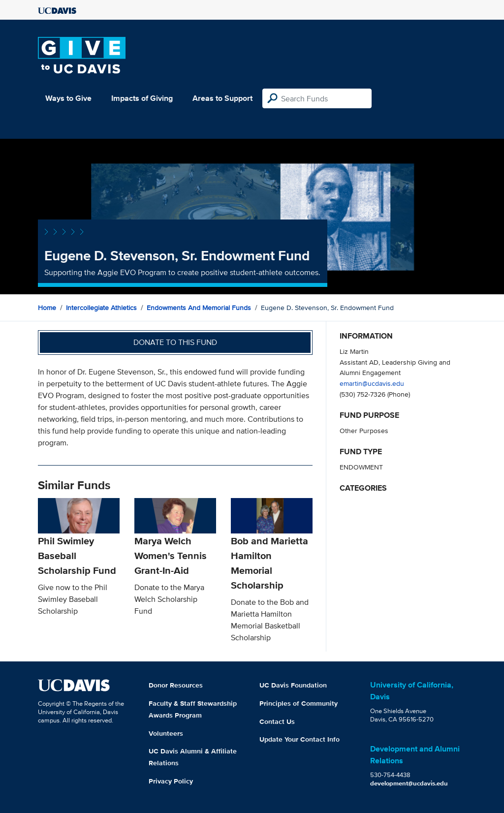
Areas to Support (222, 98)
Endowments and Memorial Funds (199, 308)
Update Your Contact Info (299, 739)
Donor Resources (176, 685)
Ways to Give (68, 98)
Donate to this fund (175, 342)
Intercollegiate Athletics (101, 308)
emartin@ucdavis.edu (372, 383)
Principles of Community (299, 703)
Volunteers (166, 733)
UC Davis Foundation (293, 685)
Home (47, 308)
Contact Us (277, 721)
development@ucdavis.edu (409, 783)
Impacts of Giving (142, 98)
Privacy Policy (171, 781)
